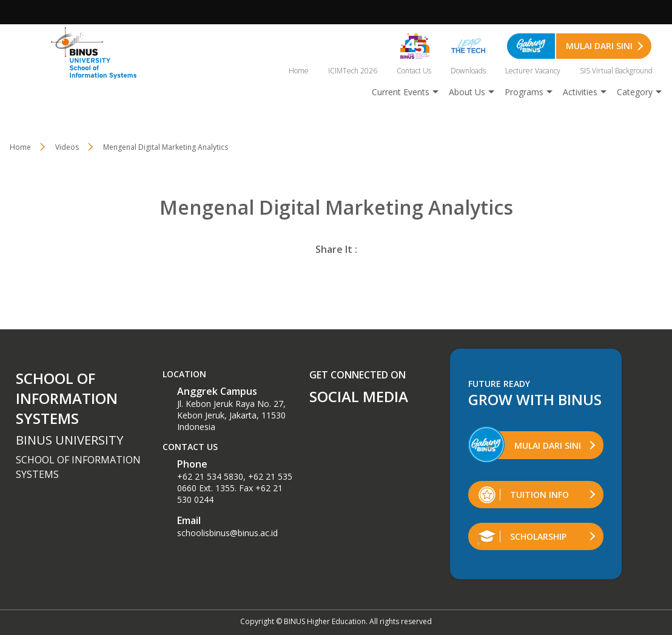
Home (299, 71)
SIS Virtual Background (616, 71)
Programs (524, 92)
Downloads (468, 71)
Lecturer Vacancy (533, 71)
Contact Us (414, 71)
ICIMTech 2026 (353, 71)
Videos (67, 147)
